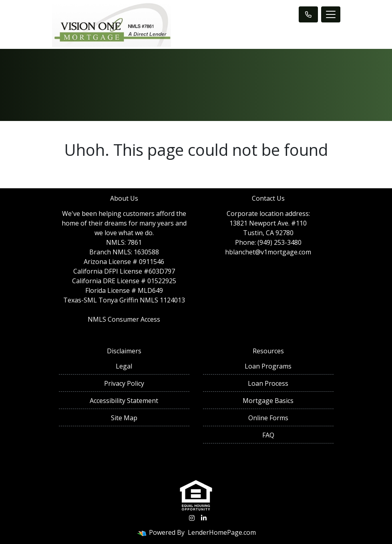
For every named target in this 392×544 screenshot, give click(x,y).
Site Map (124, 418)
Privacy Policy (124, 383)
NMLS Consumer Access (124, 319)
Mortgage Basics (268, 401)
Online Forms (268, 418)
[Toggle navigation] (331, 14)
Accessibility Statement (124, 401)
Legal (124, 366)
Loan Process (268, 383)
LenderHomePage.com (222, 532)
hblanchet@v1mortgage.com (268, 252)
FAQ (268, 435)
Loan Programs (268, 366)
